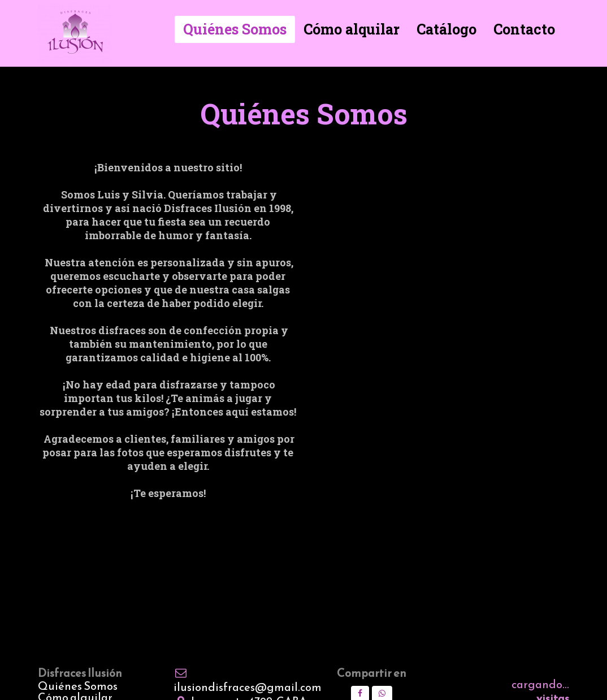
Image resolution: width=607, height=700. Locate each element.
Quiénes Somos (78, 686)
